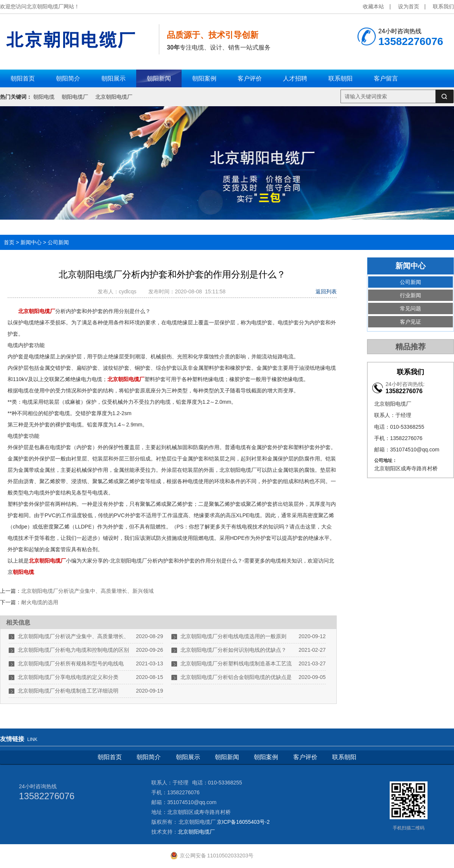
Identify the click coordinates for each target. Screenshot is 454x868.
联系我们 (443, 6)
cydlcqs (129, 291)
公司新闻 (58, 242)
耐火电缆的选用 (40, 602)
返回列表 (326, 291)
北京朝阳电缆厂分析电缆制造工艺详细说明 (68, 691)
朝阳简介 (149, 757)
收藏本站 (373, 6)
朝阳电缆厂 (75, 97)
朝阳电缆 (44, 97)
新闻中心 (31, 242)
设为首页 (409, 6)
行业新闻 (410, 295)
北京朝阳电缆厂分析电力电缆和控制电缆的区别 (73, 650)
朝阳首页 (110, 757)
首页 (9, 242)
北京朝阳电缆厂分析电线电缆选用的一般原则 (233, 636)
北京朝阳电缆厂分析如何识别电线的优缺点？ (233, 650)
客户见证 (410, 322)
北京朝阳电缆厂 (114, 97)
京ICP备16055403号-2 (243, 822)
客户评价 (305, 757)
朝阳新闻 (227, 757)
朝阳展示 (188, 757)
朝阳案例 (266, 757)
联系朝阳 (344, 757)
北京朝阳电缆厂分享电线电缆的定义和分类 (68, 677)
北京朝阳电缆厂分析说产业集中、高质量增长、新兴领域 (87, 591)
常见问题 (410, 308)
